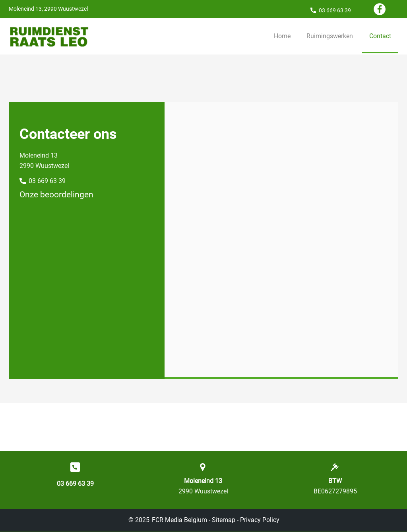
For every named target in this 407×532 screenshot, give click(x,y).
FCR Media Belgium (179, 520)
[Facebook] (380, 9)
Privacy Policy (260, 520)
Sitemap (224, 520)
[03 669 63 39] (330, 10)
